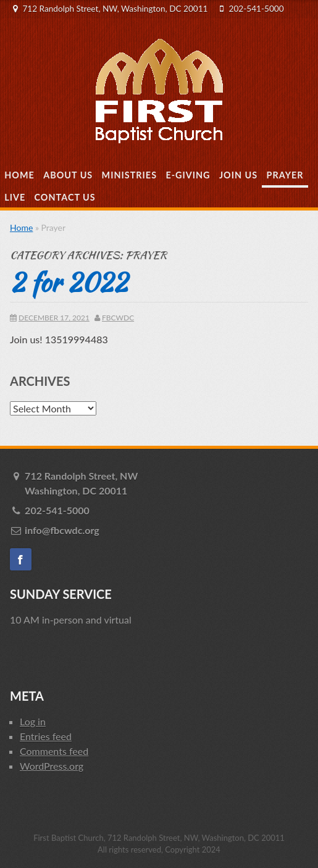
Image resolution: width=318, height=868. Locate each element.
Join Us (238, 175)
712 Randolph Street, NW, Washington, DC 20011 (115, 9)
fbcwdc (118, 318)
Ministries (129, 175)
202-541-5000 (257, 9)
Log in (33, 721)
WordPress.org (52, 766)
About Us (68, 175)
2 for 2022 (69, 282)
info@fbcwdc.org (62, 530)
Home (19, 175)
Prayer (285, 175)
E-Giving (188, 175)
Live (15, 197)
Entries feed (46, 736)
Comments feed (54, 751)
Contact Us (65, 197)
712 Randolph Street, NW (166, 484)
